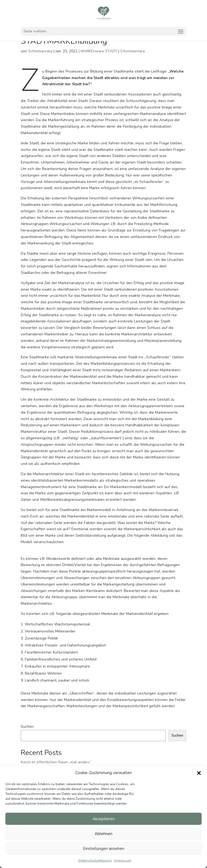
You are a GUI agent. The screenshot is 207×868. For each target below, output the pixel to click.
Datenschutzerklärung (95, 860)
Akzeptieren (104, 819)
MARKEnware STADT (99, 51)
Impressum (123, 860)
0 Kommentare (133, 51)
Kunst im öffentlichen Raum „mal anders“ (56, 762)
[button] (199, 773)
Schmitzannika (40, 51)
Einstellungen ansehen (104, 849)
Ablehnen (103, 834)
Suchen (27, 726)
